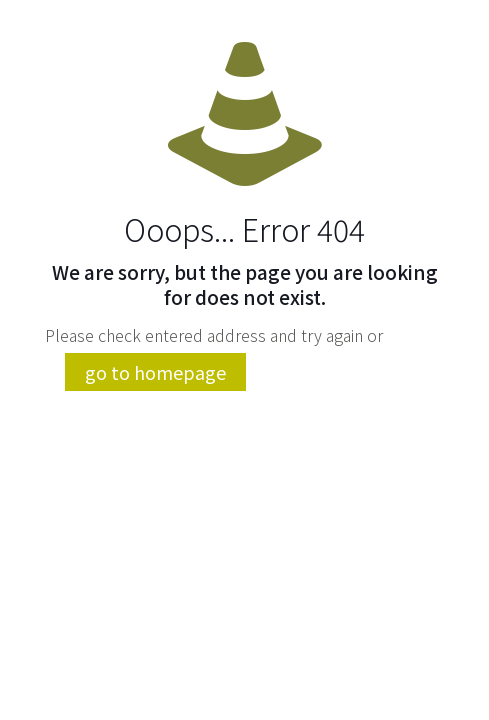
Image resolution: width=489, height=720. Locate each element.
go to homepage (155, 372)
